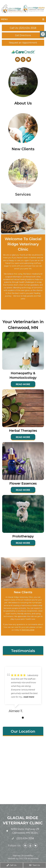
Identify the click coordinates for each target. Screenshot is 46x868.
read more (29, 697)
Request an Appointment (23, 43)
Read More (23, 384)
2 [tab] (23, 718)
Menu (4, 19)
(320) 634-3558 (28, 630)
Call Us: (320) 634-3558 (23, 28)
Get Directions (23, 35)
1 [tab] (19, 718)
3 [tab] (26, 718)
